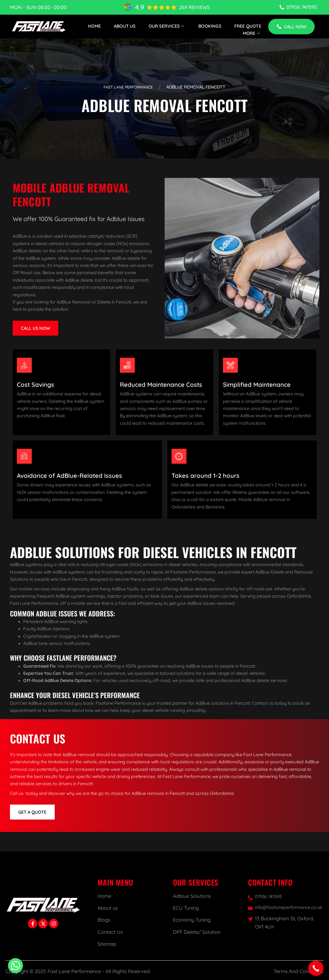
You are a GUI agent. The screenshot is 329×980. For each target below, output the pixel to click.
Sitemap (107, 944)
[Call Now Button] (316, 968)
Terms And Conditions (299, 971)
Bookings (210, 26)
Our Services (167, 26)
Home (94, 26)
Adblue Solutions (192, 896)
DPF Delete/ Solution (197, 932)
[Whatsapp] (15, 966)
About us (108, 908)
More (252, 33)
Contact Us (110, 932)
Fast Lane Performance (128, 87)
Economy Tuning (192, 920)
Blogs (104, 920)
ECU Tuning (186, 908)
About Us (125, 26)
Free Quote (248, 26)
